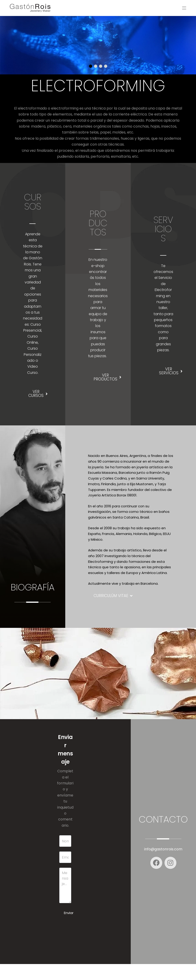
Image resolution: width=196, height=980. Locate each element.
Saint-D (146, 972)
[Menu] (184, 8)
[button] (91, 66)
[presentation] (94, 941)
